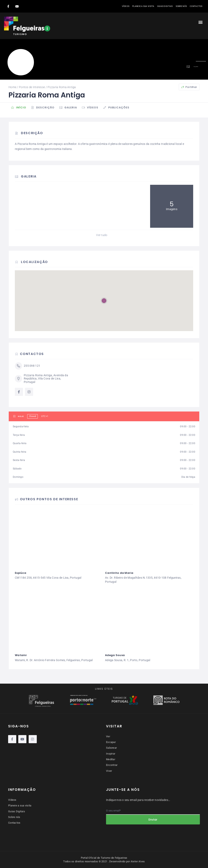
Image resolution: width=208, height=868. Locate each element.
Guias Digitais (165, 6)
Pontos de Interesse (32, 87)
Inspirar (111, 753)
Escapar (111, 742)
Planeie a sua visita (143, 6)
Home (12, 87)
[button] (201, 22)
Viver (109, 770)
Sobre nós (181, 6)
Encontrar (112, 765)
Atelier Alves (138, 861)
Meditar (111, 759)
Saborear (111, 748)
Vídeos (126, 6)
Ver (108, 736)
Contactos (196, 6)
